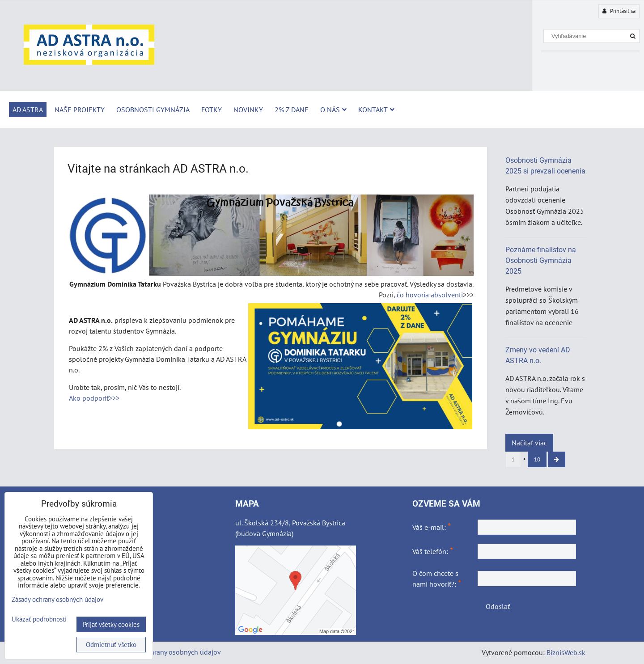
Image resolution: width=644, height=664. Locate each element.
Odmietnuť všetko (111, 645)
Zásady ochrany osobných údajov (171, 652)
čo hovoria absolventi (430, 295)
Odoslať (498, 606)
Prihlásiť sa (619, 11)
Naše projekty (80, 110)
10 (537, 459)
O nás (333, 110)
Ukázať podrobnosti (39, 620)
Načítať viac (529, 443)
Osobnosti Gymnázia (153, 110)
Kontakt (376, 110)
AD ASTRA (28, 110)
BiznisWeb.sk (566, 652)
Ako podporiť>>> (94, 398)
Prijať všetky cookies (111, 624)
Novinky (248, 110)
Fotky (212, 110)
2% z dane (292, 110)
